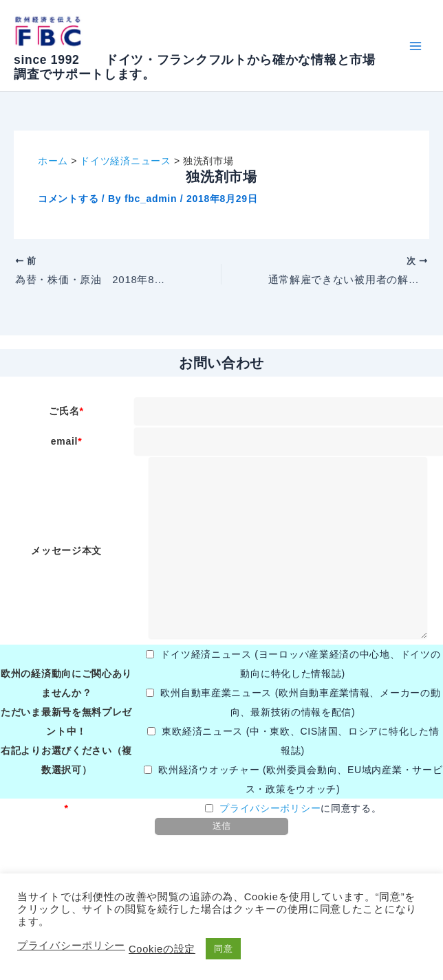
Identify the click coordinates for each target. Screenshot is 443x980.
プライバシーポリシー (270, 808)
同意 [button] (223, 949)
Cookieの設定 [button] (162, 949)
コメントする (68, 199)
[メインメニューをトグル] (415, 46)
